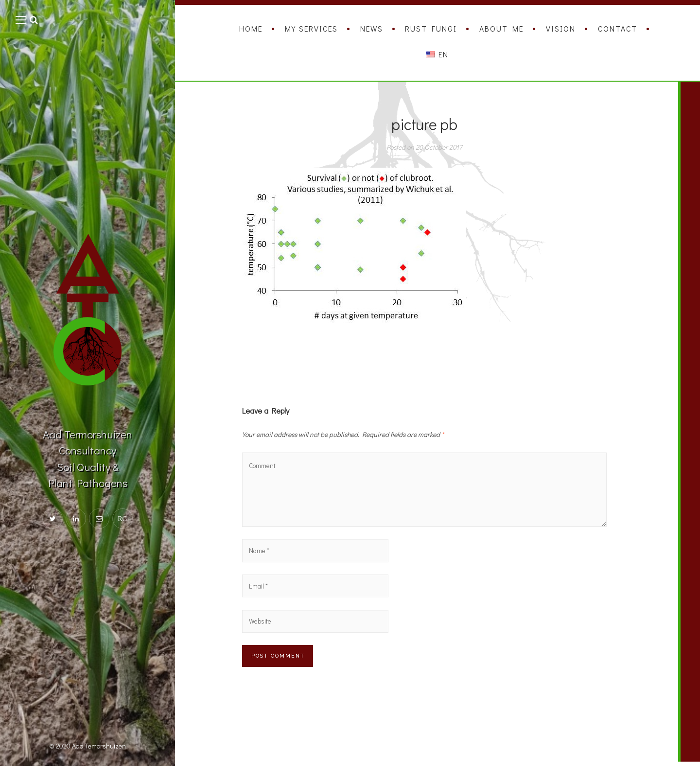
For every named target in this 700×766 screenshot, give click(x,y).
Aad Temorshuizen (99, 746)
